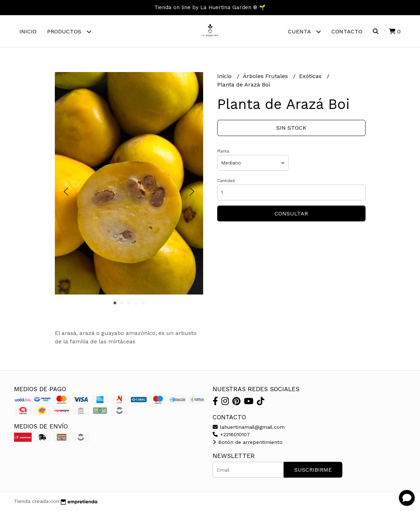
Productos (69, 31)
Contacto (347, 31)
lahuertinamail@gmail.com (249, 427)
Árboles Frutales (266, 76)
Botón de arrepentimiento (248, 442)
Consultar (291, 214)
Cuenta (304, 31)
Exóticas (311, 76)
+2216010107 (231, 434)
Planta (223, 151)
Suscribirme (313, 470)
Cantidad (226, 181)
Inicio (28, 31)
